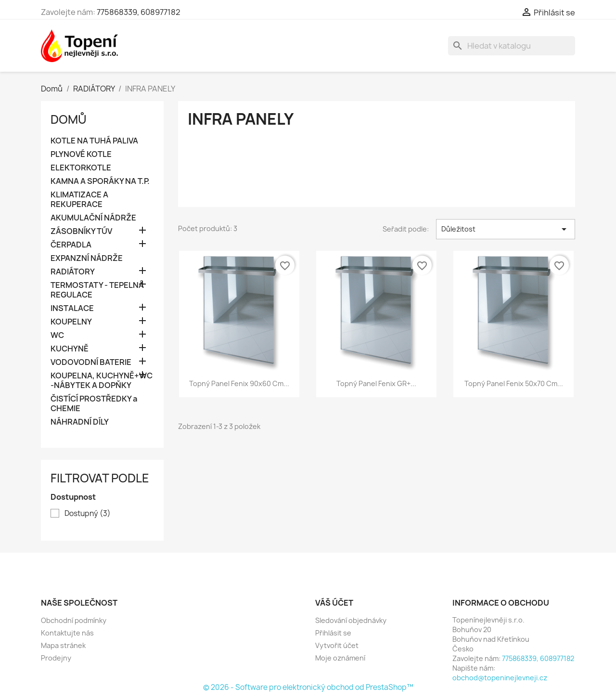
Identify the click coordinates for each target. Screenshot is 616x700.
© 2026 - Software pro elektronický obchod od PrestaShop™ (308, 687)
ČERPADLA (71, 245)
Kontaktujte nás (67, 633)
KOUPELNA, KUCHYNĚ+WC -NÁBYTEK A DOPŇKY (102, 381)
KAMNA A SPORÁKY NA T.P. (100, 181)
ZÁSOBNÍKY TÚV (81, 231)
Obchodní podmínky (74, 620)
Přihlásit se (333, 633)
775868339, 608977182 (139, 12)
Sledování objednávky (351, 620)
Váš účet (334, 603)
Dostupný (88, 514)
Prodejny (56, 658)
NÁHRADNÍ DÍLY (80, 422)
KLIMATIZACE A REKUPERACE (79, 200)
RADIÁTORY (73, 272)
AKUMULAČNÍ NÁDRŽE (93, 218)
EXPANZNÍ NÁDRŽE (87, 258)
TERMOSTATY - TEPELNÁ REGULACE (97, 290)
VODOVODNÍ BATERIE (91, 362)
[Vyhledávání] (512, 46)
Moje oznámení (340, 658)
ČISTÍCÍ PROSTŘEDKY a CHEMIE (94, 404)
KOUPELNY (71, 322)
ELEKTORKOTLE (81, 168)
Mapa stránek (63, 645)
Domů (69, 119)
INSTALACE (72, 308)
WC (57, 335)
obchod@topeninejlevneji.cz (500, 678)
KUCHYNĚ (70, 349)
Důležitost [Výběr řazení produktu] (506, 229)
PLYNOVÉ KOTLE (81, 154)
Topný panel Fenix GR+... (376, 383)
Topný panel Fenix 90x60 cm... (239, 383)
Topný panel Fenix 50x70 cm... (514, 383)
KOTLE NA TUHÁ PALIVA (94, 141)
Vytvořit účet (337, 645)
